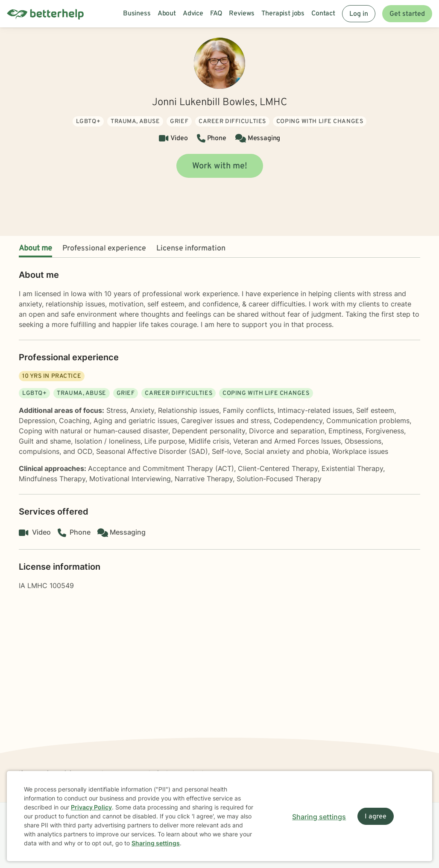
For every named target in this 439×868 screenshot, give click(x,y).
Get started (407, 14)
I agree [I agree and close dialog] (376, 817)
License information (191, 249)
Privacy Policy (91, 807)
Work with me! (220, 166)
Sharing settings (156, 843)
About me (35, 249)
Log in (359, 14)
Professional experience (104, 249)
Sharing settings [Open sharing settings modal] (319, 817)
